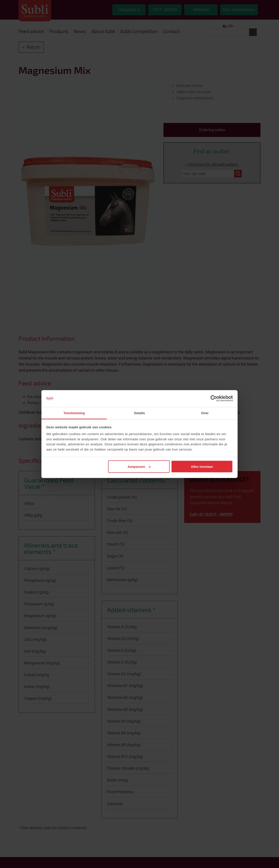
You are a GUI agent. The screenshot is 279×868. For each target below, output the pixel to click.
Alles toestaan (202, 466)
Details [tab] (139, 413)
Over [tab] (205, 413)
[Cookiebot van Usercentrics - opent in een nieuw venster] (214, 398)
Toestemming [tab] (74, 413)
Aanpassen (139, 466)
